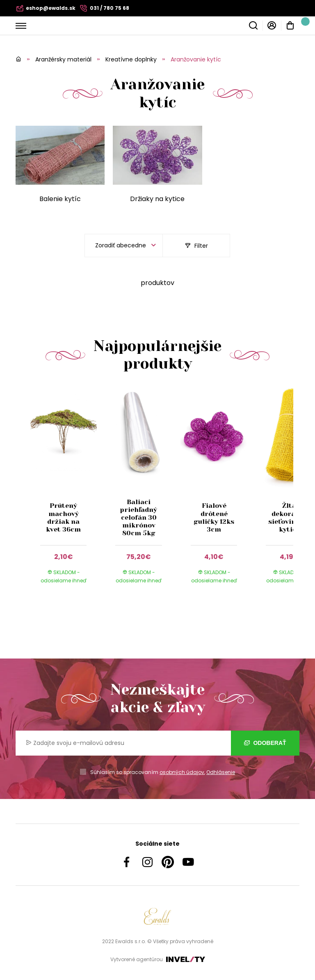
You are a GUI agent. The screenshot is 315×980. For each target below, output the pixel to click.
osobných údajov (182, 772)
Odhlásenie (221, 772)
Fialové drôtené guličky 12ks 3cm (214, 517)
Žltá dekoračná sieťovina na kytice (289, 517)
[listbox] (124, 246)
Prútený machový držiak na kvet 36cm (63, 517)
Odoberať (265, 743)
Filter (196, 246)
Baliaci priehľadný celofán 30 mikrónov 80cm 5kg (139, 518)
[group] (67, 493)
